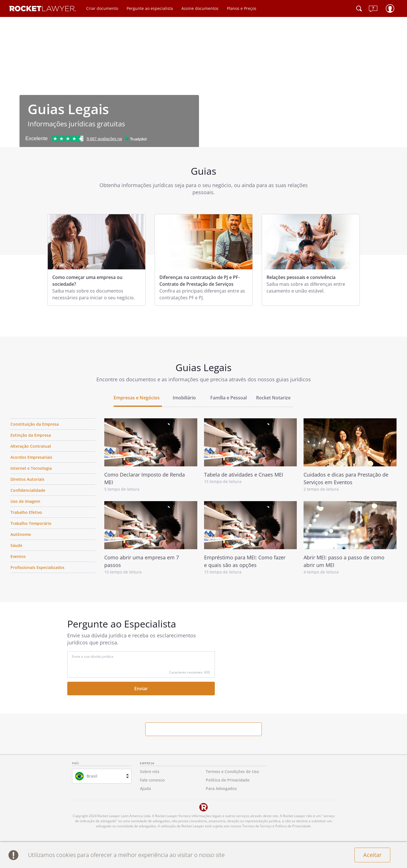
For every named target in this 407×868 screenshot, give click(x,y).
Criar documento (102, 8)
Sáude (16, 545)
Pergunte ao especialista (150, 8)
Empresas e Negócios (137, 398)
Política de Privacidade (228, 780)
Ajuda (145, 788)
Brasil (92, 776)
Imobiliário (184, 398)
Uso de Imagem (25, 501)
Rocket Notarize (273, 398)
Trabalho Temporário (31, 523)
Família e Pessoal (229, 398)
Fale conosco (152, 780)
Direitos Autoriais (27, 479)
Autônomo (21, 534)
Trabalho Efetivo (26, 512)
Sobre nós (150, 771)
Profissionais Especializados (37, 567)
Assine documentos (200, 8)
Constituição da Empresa (35, 424)
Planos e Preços (242, 8)
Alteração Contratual (31, 446)
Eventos (18, 556)
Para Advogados (221, 788)
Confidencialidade (28, 490)
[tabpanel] (97, 260)
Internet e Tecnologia (31, 468)
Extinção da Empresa (31, 435)
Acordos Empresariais (31, 457)
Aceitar (372, 855)
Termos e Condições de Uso (232, 771)
